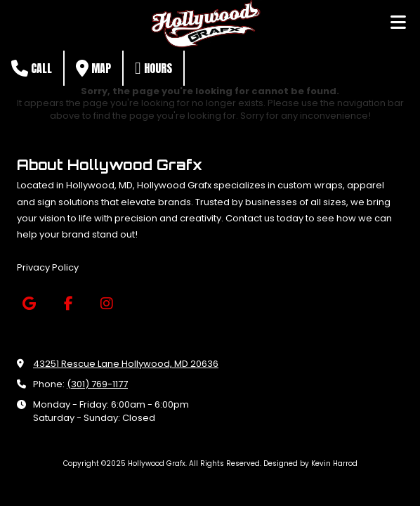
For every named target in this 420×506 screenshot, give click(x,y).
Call (32, 68)
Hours (153, 68)
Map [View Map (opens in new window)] (93, 68)
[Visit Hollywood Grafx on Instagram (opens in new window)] (106, 304)
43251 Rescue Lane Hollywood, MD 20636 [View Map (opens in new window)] (126, 364)
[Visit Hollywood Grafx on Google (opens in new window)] (29, 304)
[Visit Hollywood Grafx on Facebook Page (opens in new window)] (68, 304)
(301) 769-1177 (97, 384)
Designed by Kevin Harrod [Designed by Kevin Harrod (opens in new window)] (310, 463)
